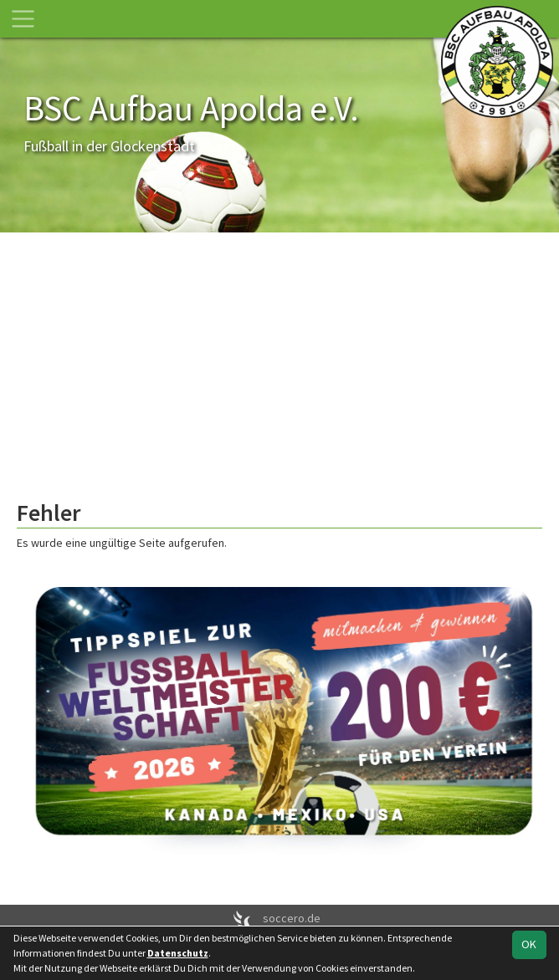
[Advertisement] (279, 374)
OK (529, 944)
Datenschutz (178, 953)
